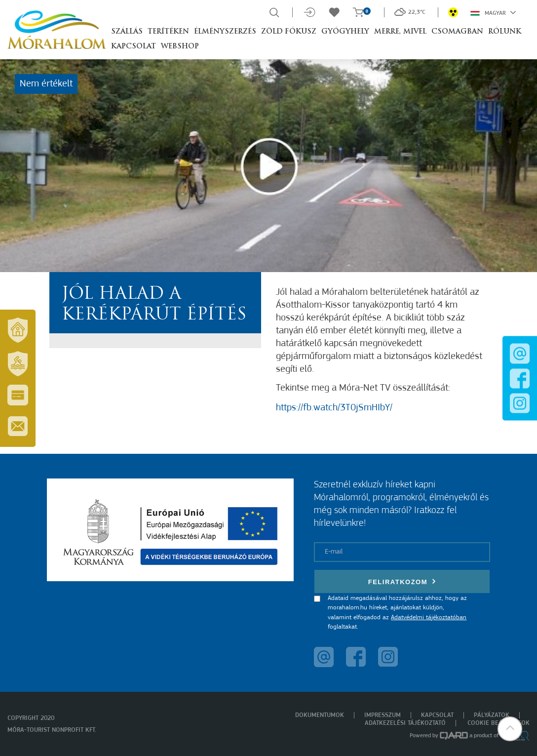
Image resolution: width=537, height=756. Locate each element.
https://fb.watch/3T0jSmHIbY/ (334, 408)
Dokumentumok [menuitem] (320, 715)
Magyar (493, 12)
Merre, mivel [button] (400, 32)
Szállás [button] (127, 32)
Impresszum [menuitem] (383, 715)
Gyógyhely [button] (345, 32)
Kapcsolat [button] (134, 47)
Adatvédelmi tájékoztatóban (429, 617)
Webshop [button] (180, 47)
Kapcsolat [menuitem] (437, 715)
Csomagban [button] (457, 32)
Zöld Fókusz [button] (289, 32)
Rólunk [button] (505, 32)
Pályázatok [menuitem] (492, 715)
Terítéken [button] (168, 32)
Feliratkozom (402, 581)
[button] (510, 729)
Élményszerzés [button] (225, 32)
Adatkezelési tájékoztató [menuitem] (405, 723)
